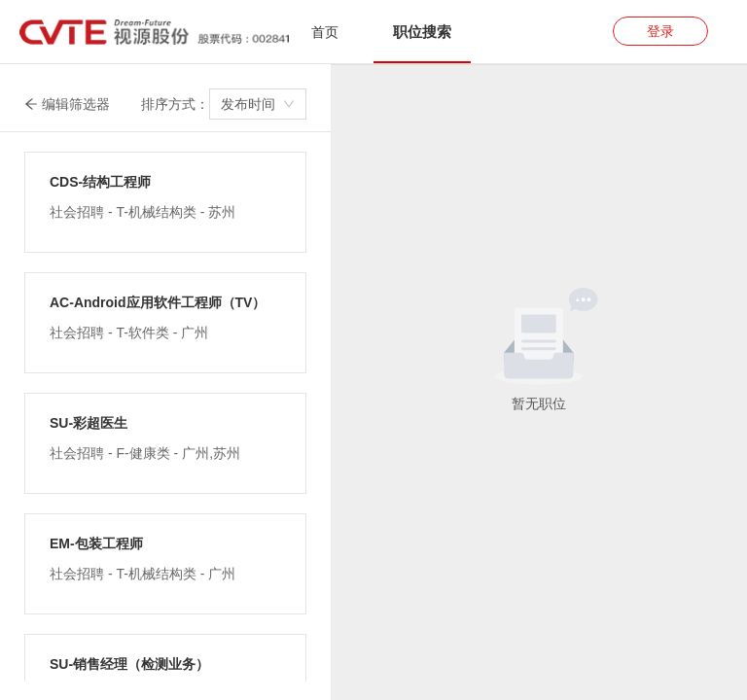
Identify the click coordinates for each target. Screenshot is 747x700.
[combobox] (258, 104)
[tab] (325, 33)
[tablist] (373, 32)
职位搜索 (422, 32)
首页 (325, 32)
